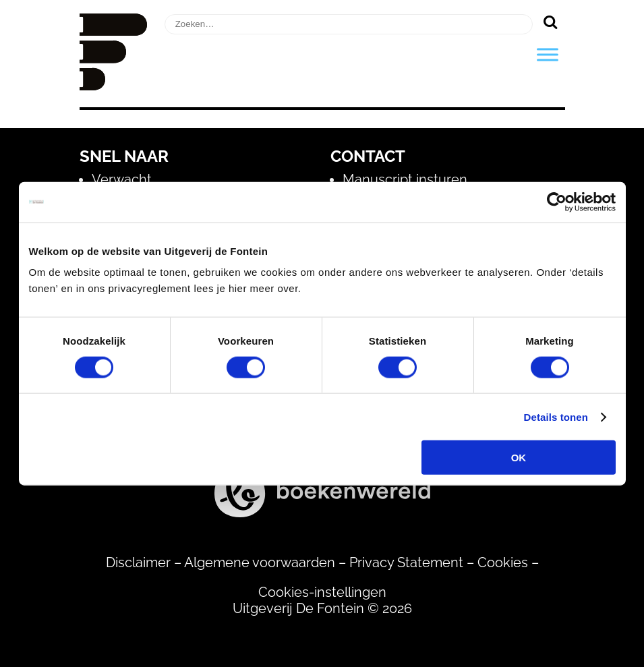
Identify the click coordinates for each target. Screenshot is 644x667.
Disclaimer (138, 562)
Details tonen (556, 416)
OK (519, 458)
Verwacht (122, 179)
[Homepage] (113, 86)
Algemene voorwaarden (260, 562)
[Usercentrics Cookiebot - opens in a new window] (557, 202)
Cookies (503, 562)
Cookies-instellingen (322, 592)
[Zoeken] (551, 22)
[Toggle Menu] (548, 54)
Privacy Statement (406, 562)
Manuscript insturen (405, 179)
